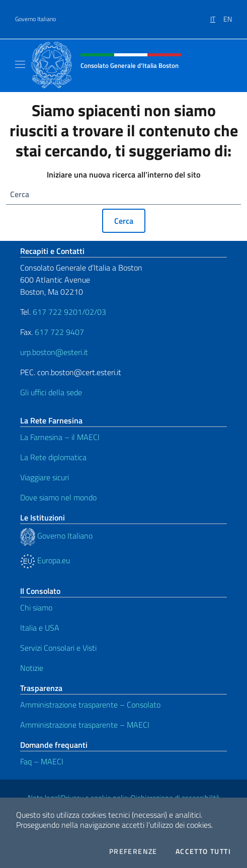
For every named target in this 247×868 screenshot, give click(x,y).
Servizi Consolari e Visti (58, 648)
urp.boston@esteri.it (54, 352)
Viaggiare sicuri (45, 477)
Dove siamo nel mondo (58, 497)
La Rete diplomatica (53, 457)
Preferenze (133, 851)
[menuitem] (217, 16)
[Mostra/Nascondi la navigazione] (20, 64)
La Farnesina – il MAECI (60, 437)
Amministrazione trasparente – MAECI (85, 725)
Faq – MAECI (42, 761)
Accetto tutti (203, 851)
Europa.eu (45, 560)
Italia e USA (40, 628)
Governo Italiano (35, 19)
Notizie (32, 668)
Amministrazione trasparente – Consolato (90, 705)
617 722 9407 (59, 332)
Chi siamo (36, 607)
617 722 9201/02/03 (69, 312)
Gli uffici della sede (51, 392)
